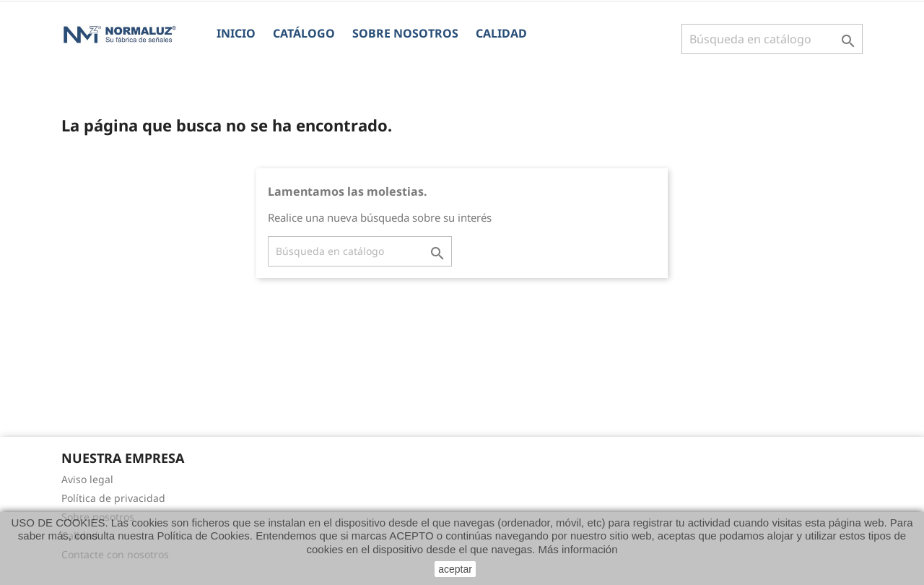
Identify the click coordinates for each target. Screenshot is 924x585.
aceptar (455, 569)
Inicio (236, 33)
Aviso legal (87, 479)
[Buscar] (772, 39)
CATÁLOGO (304, 33)
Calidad (501, 33)
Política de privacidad (113, 498)
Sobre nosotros (405, 33)
